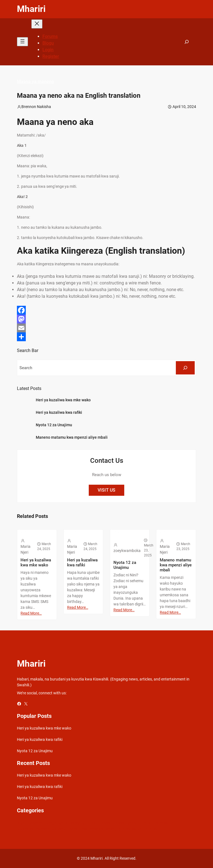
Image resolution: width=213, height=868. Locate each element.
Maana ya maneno (35, 82)
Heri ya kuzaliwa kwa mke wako (63, 400)
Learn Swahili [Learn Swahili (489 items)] (165, 823)
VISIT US (106, 490)
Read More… (31, 613)
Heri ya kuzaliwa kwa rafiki (59, 412)
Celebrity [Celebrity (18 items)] (77, 823)
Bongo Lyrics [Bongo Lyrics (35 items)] (56, 823)
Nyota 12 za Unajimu (54, 425)
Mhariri (31, 9)
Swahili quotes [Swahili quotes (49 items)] (144, 829)
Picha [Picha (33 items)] (73, 829)
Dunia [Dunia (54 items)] (92, 823)
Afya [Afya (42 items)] (21, 823)
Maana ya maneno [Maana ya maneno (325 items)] (33, 829)
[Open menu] (22, 42)
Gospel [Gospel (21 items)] (105, 823)
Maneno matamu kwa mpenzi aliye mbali (72, 437)
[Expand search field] (187, 42)
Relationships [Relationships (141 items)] (92, 829)
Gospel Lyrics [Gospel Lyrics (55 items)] (124, 823)
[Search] (185, 368)
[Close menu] (37, 24)
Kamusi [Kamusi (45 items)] (144, 823)
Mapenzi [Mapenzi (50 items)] (59, 829)
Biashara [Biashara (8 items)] (35, 823)
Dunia (115, 532)
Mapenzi (24, 532)
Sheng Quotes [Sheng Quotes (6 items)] (118, 829)
